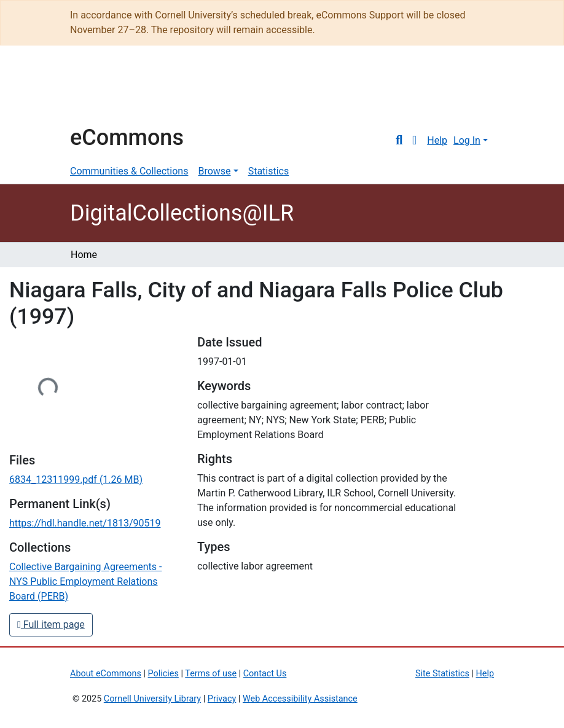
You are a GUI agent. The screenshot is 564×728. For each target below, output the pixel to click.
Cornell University (101, 91)
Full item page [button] (51, 624)
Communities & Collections (129, 171)
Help (437, 140)
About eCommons (106, 674)
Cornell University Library (152, 699)
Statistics (269, 171)
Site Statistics (442, 674)
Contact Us (265, 674)
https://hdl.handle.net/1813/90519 (85, 523)
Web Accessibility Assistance (300, 699)
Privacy (222, 699)
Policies (163, 674)
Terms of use (211, 674)
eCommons (127, 138)
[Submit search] (399, 141)
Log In (467, 140)
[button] (414, 141)
